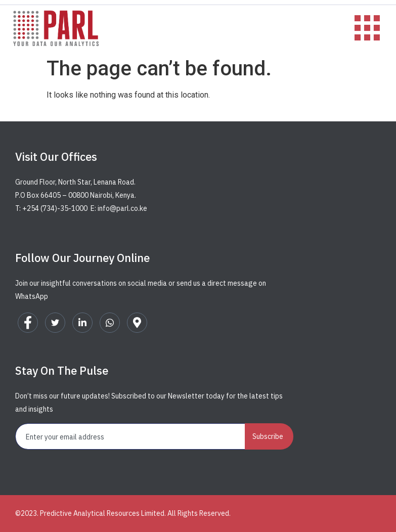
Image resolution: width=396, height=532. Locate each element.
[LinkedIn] (82, 323)
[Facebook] (28, 323)
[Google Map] (137, 323)
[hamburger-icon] (362, 29)
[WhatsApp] (110, 323)
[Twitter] (55, 323)
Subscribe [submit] (268, 436)
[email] (130, 436)
